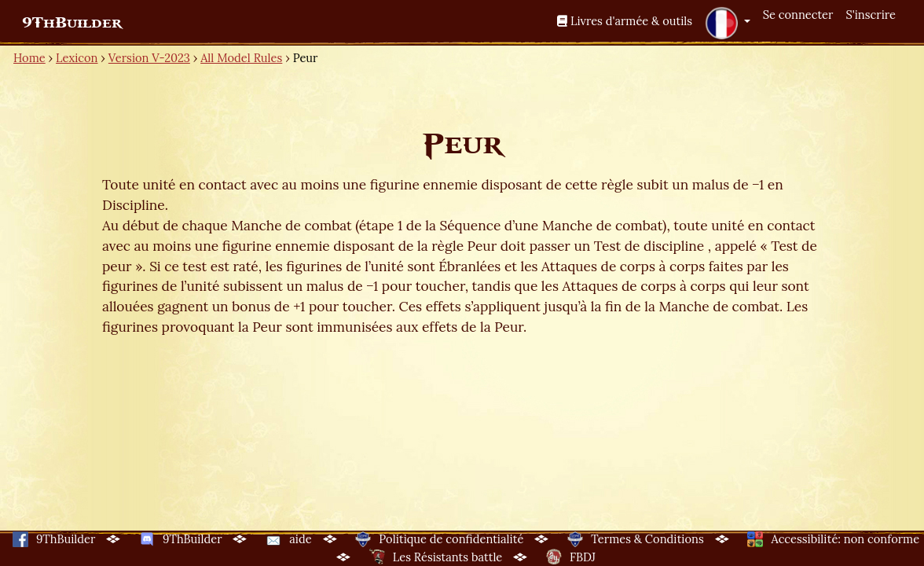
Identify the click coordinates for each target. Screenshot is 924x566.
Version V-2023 (149, 58)
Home (29, 58)
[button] (728, 23)
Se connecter (798, 15)
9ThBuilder (72, 23)
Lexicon (77, 58)
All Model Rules (241, 58)
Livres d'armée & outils (625, 21)
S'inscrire (871, 15)
